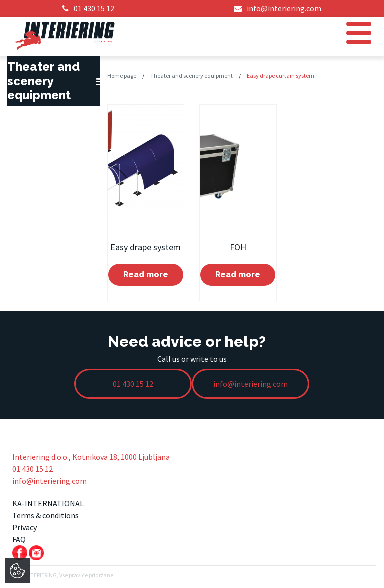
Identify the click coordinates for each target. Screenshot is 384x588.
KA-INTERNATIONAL (48, 503)
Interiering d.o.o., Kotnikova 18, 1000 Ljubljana (91, 457)
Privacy (25, 527)
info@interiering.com (50, 481)
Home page (122, 76)
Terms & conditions (46, 515)
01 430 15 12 (33, 469)
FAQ (19, 539)
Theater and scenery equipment (192, 76)
